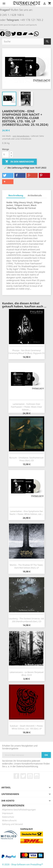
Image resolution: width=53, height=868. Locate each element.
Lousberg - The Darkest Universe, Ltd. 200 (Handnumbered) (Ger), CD (27, 620)
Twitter (23, 776)
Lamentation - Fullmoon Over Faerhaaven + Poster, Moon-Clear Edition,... (27, 407)
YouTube (30, 776)
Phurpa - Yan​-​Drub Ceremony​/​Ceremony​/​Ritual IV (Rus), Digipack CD (26, 352)
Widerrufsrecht (9, 820)
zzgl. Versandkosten (21, 136)
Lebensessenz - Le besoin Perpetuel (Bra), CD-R (27, 674)
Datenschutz (8, 817)
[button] (8, 175)
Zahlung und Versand (12, 824)
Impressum (8, 813)
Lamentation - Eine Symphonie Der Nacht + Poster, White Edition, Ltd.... (26, 513)
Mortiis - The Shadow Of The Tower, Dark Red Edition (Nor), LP (26, 566)
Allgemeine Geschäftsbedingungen (19, 810)
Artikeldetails (35, 195)
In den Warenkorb (19, 162)
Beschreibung (16, 195)
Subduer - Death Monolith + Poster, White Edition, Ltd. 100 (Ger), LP (26, 727)
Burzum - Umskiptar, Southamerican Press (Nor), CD (26, 459)
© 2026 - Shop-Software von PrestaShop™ (23, 864)
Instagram (37, 776)
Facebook (16, 776)
